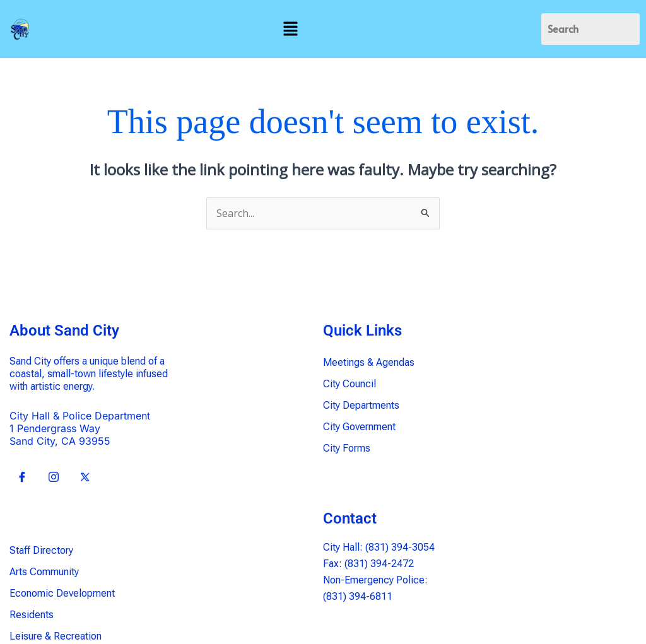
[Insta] (54, 477)
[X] (85, 477)
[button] (290, 29)
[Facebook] (22, 477)
